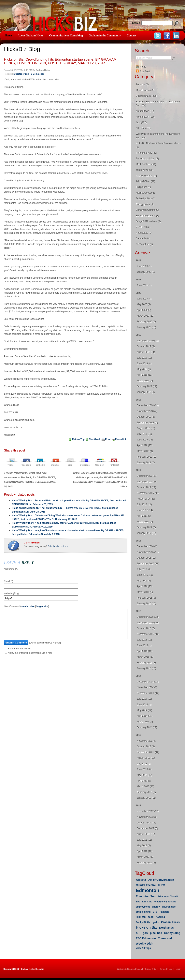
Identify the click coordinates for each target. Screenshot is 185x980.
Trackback (95, 439)
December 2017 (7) (147, 476)
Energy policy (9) (145, 204)
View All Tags (143, 948)
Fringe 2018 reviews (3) (148, 221)
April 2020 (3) (144, 310)
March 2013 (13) (146, 786)
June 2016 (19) (145, 575)
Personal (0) (142, 84)
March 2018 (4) (145, 451)
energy (156, 907)
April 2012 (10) (145, 851)
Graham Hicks (170, 922)
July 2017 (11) (144, 504)
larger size (42, 606)
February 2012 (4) (146, 863)
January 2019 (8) (146, 392)
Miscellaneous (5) (145, 90)
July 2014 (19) (144, 699)
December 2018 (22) (148, 405)
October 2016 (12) (146, 558)
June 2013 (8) (144, 769)
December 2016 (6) (147, 546)
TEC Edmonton (146, 938)
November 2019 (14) (148, 341)
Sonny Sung (172, 933)
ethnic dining (143, 912)
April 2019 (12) (145, 375)
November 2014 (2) (147, 687)
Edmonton (148, 890)
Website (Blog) (12, 593)
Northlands (166, 928)
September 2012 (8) (147, 828)
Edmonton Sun (146, 896)
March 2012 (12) (146, 857)
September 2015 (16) (148, 634)
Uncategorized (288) (147, 96)
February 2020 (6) (146, 322)
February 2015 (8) (146, 663)
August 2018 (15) (146, 428)
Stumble (55, 465)
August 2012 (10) (146, 834)
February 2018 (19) (147, 457)
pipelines (156, 933)
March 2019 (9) (145, 381)
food (151, 917)
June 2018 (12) (145, 440)
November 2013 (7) (147, 741)
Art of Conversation (161, 880)
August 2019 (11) (146, 352)
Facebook (26, 465)
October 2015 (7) (146, 628)
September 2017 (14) (148, 493)
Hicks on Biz (146, 927)
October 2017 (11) (146, 487)
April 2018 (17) (145, 445)
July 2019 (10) (144, 358)
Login (178, 969)
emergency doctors (165, 902)
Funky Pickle (143, 922)
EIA (138, 902)
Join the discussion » (58, 546)
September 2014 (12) (148, 693)
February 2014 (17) (147, 727)
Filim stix (141, 917)
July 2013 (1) (144, 764)
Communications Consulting (66, 36)
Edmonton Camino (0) (147, 210)
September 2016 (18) (148, 564)
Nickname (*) (11, 569)
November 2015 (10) (148, 623)
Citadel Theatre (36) (146, 176)
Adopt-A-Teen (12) (146, 181)
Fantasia (164, 912)
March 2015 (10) (146, 657)
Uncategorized (21, 74)
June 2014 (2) (144, 705)
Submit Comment (16, 649)
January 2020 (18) (146, 327)
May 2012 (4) (144, 846)
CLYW (161, 885)
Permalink (121, 439)
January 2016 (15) (146, 604)
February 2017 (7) (146, 527)
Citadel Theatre (146, 885)
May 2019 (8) (144, 369)
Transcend (165, 938)
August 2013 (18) (146, 758)
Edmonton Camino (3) (147, 216)
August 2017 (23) (146, 499)
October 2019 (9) (146, 346)
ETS (155, 912)
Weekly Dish (145, 943)
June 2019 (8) (144, 363)
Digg (70, 465)
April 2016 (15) (145, 586)
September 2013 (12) (148, 752)
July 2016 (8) (144, 569)
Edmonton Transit (168, 897)
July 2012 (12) (144, 840)
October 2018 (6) (146, 417)
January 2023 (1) (146, 272)
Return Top (78, 439)
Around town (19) (145, 111)
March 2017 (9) (145, 522)
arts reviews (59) (145, 170)
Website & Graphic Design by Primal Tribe (137, 969)
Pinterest (114, 465)
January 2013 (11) (146, 798)
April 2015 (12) (145, 651)
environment (169, 907)
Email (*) (8, 581)
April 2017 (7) (144, 516)
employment (143, 907)
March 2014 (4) (145, 722)
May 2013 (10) (144, 775)
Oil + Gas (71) (143, 128)
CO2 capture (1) (144, 244)
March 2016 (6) (145, 592)
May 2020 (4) (144, 304)
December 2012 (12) (148, 811)
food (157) (141, 122)
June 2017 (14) (145, 510)
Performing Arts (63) (146, 153)
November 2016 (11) (148, 552)
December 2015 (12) (148, 617)
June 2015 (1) (144, 645)
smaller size (28, 606)
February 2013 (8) (146, 792)
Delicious (85, 465)
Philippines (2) (143, 187)
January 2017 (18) (146, 533)
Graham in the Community (105, 36)
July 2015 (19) (144, 640)
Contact (131, 36)
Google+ (100, 465)
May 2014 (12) (144, 710)
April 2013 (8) (144, 781)
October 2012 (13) (146, 823)
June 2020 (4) (144, 299)
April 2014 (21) (145, 716)
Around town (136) (146, 117)
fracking (160, 917)
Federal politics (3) (146, 198)
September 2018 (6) (147, 423)
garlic (156, 922)
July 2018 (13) (144, 434)
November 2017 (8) (147, 482)
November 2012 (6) (147, 817)
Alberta (141, 880)
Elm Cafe (147, 902)
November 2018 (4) (147, 411)
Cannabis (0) (143, 238)
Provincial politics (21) (147, 159)
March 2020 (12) (146, 316)
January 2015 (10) (146, 668)
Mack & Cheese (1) (146, 164)
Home (8, 36)
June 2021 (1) (144, 285)
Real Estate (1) (144, 233)
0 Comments (37, 74)
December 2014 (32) (148, 682)
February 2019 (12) (147, 386)
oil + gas (142, 933)
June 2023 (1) (144, 266)
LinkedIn (40, 465)
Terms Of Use (166, 969)
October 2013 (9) (146, 746)
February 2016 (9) (146, 598)
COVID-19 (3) (143, 227)
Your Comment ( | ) (26, 606)
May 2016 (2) (144, 581)
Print (108, 439)
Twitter (11, 465)
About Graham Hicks (30, 36)
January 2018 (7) (146, 463)
